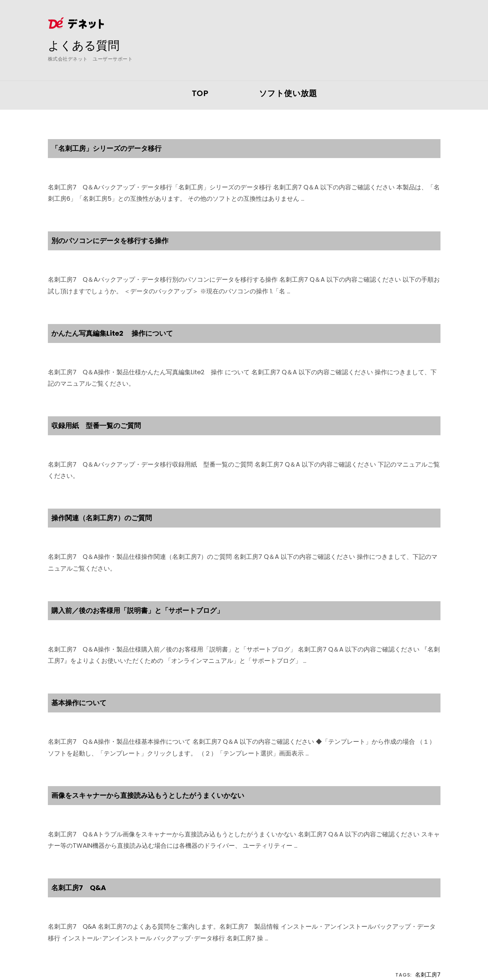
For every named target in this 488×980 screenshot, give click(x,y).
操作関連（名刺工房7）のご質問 (102, 518)
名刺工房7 (428, 975)
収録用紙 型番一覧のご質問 (96, 426)
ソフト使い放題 (288, 93)
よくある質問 (86, 45)
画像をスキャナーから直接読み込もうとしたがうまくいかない (148, 795)
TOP (200, 93)
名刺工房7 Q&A (79, 888)
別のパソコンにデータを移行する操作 (110, 241)
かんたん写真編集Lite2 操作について (112, 333)
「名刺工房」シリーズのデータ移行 (106, 148)
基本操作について (79, 703)
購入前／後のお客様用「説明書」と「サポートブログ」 (137, 611)
